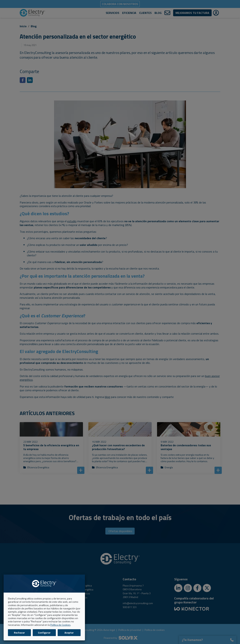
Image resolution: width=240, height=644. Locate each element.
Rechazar (19, 633)
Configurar (44, 633)
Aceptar (69, 633)
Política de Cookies (60, 625)
